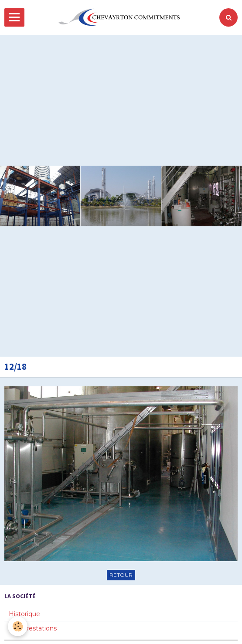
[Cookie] (18, 626)
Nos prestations (33, 628)
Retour (121, 575)
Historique (24, 614)
